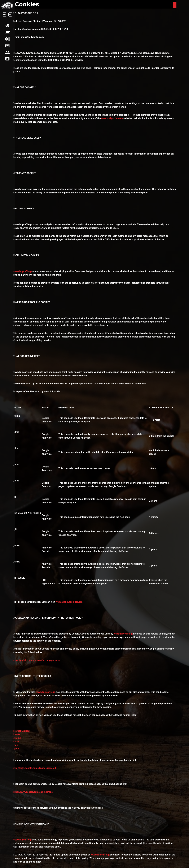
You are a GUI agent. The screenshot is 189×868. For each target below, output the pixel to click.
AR (10, 14)
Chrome (17, 738)
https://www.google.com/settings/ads (33, 792)
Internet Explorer (21, 731)
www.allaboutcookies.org (69, 602)
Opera (16, 749)
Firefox (16, 734)
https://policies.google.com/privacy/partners (36, 660)
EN (5, 14)
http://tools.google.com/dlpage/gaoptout (34, 768)
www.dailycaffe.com (112, 118)
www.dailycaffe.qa (22, 271)
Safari (16, 742)
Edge (15, 745)
